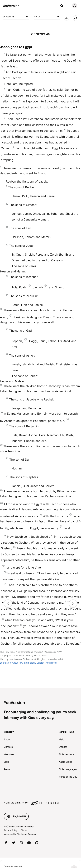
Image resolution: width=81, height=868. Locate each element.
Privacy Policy (11, 830)
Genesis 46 (16, 17)
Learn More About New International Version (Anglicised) (28, 663)
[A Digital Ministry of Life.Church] (40, 801)
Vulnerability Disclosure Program (20, 834)
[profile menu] (72, 6)
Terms (24, 830)
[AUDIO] (67, 18)
